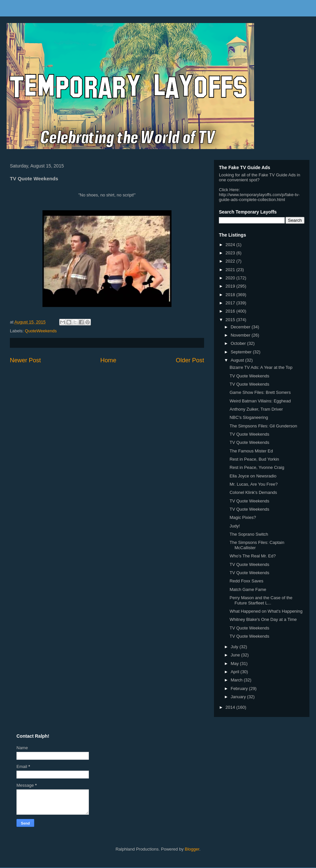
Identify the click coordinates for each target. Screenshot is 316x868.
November (241, 335)
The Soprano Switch (249, 534)
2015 (231, 320)
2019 (231, 286)
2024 (231, 245)
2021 (231, 270)
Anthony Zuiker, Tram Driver (256, 409)
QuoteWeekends (41, 331)
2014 (231, 707)
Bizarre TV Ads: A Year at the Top (261, 367)
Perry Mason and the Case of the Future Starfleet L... (261, 600)
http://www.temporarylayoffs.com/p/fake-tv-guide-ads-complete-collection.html (259, 197)
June (236, 655)
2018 (231, 295)
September (242, 352)
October (239, 343)
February (240, 689)
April (236, 672)
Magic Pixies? (243, 517)
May (235, 664)
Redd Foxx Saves (246, 581)
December (241, 327)
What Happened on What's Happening (266, 611)
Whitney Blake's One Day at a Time (263, 619)
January (239, 697)
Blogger (192, 849)
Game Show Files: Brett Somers (260, 392)
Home (108, 360)
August (238, 360)
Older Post (190, 360)
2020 (231, 278)
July (235, 647)
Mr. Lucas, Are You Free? (253, 484)
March (237, 680)
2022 (231, 261)
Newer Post (25, 360)
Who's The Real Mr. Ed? (252, 556)
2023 (231, 253)
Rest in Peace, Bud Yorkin (254, 459)
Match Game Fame (248, 589)
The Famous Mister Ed (251, 451)
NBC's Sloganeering (249, 417)
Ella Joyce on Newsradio (253, 476)
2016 (231, 311)
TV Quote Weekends (249, 376)
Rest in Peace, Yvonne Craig (257, 467)
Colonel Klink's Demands (253, 492)
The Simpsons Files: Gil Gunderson (263, 426)
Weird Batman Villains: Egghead (260, 401)
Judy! (235, 526)
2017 (231, 303)
